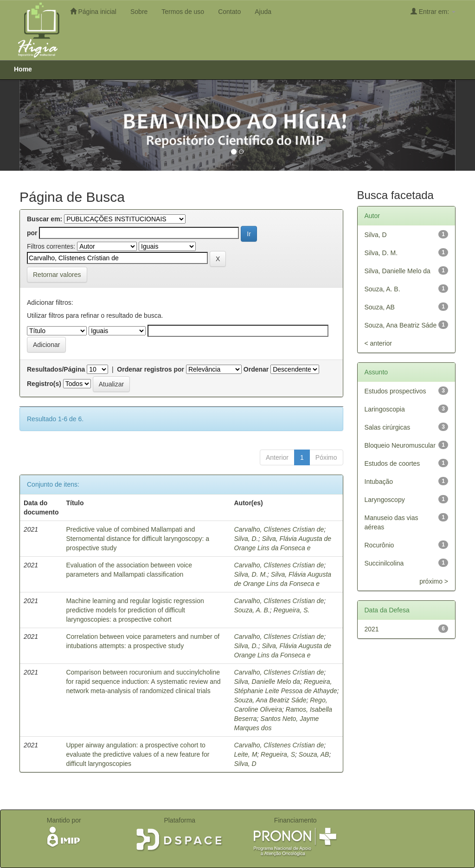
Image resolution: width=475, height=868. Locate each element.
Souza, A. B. (252, 610)
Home (23, 69)
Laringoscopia (385, 409)
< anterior (379, 343)
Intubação (379, 482)
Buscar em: (45, 219)
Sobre (139, 12)
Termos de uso (183, 12)
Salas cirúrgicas (388, 427)
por (32, 233)
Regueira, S (278, 754)
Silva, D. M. (251, 574)
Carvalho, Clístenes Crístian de (279, 529)
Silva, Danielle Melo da (267, 682)
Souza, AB (314, 754)
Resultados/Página (56, 369)
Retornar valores (57, 275)
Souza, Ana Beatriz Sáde (270, 700)
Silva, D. (246, 539)
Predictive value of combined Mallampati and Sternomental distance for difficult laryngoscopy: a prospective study (138, 539)
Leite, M (246, 754)
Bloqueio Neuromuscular (400, 445)
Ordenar (256, 369)
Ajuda (263, 12)
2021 (372, 629)
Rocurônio (379, 545)
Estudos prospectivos (395, 391)
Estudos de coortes (392, 463)
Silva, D (245, 764)
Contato (229, 12)
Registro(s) (44, 384)
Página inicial (93, 11)
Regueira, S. (292, 610)
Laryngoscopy (385, 500)
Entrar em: (433, 11)
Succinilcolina (384, 563)
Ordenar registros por (151, 369)
